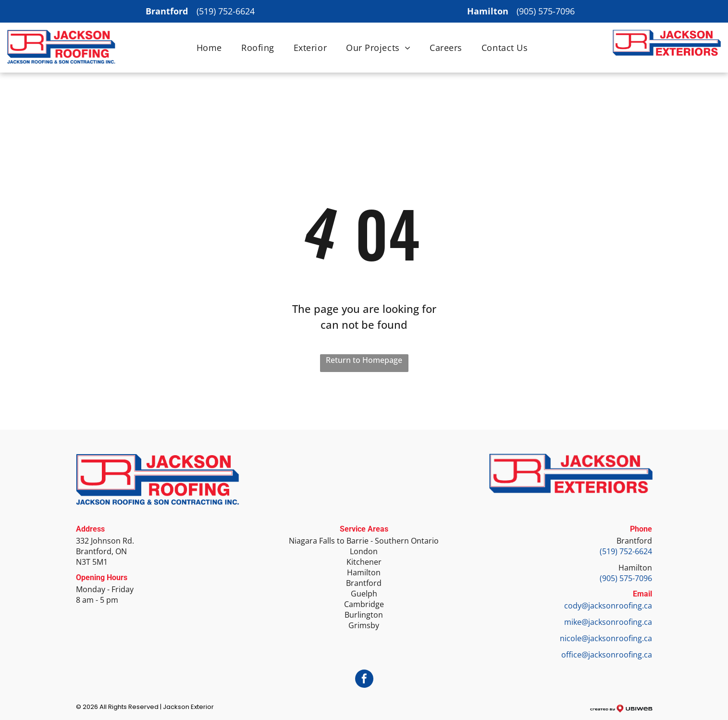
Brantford (634, 541)
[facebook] (364, 680)
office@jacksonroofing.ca (607, 655)
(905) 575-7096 (546, 11)
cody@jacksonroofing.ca (608, 606)
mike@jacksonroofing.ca (608, 622)
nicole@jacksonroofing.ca (606, 638)
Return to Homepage (364, 360)
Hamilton (635, 568)
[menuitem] (209, 48)
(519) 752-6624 (226, 11)
